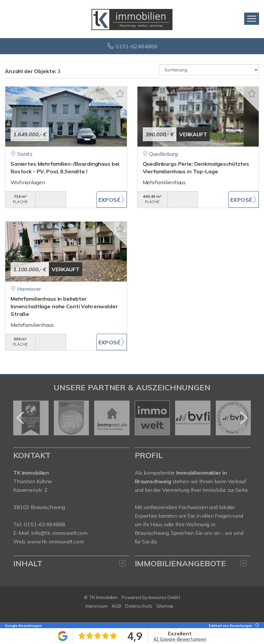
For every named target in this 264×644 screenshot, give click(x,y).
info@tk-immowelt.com (59, 533)
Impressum (97, 606)
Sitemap (165, 606)
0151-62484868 (136, 46)
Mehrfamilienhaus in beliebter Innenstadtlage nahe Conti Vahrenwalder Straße (64, 306)
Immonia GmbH (164, 597)
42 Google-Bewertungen (180, 639)
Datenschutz (139, 606)
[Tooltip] (256, 626)
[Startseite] (132, 19)
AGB (116, 606)
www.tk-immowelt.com (55, 541)
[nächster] (243, 418)
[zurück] (21, 418)
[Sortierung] (209, 70)
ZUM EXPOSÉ (112, 199)
